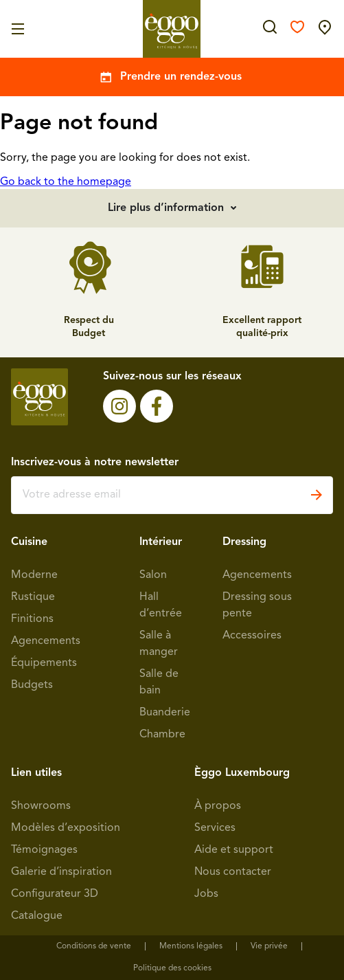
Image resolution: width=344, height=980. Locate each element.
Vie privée (269, 946)
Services (215, 828)
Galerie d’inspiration (61, 872)
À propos (218, 806)
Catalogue (37, 916)
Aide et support (234, 850)
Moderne (34, 575)
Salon (153, 575)
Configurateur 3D (55, 894)
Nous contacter (233, 872)
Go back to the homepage (66, 182)
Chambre (162, 735)
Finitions (32, 619)
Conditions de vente (94, 946)
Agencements (46, 641)
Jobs (206, 894)
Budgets (32, 685)
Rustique (33, 597)
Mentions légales (191, 946)
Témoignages (44, 850)
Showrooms (41, 806)
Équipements (44, 663)
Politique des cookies (172, 968)
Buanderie (165, 713)
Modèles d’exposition (66, 828)
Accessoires (252, 636)
